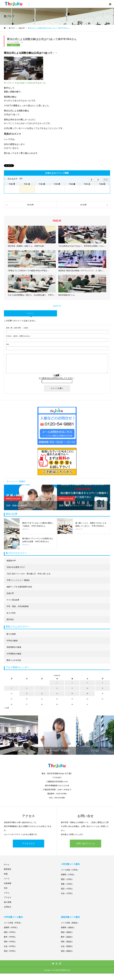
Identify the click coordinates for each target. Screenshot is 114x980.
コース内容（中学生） (13, 923)
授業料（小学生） (68, 875)
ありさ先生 (11, 613)
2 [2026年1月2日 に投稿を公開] (72, 683)
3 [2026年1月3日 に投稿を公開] (87, 683)
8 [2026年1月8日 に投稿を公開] (57, 688)
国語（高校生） (67, 932)
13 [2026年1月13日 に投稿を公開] (27, 694)
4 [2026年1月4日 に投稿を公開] (102, 683)
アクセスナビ (28, 843)
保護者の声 (11, 561)
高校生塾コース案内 (70, 917)
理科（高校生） (67, 942)
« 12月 (6, 708)
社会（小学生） (67, 893)
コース (7, 879)
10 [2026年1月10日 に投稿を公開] (87, 688)
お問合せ (8, 907)
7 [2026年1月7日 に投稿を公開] (42, 688)
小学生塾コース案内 (70, 864)
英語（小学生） (67, 889)
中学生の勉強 (12, 641)
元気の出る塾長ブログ (16, 567)
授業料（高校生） (68, 928)
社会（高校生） (67, 946)
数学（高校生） (67, 937)
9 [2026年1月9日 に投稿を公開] (72, 688)
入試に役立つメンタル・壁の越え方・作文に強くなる (28, 574)
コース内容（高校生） (70, 923)
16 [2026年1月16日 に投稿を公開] (72, 694)
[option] (30, 497)
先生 (6, 888)
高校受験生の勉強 (14, 647)
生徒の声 (13, 45)
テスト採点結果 (13, 600)
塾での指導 (11, 634)
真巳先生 (10, 619)
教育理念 (8, 869)
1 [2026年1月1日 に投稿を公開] (57, 683)
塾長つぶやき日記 (14, 660)
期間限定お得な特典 (13, 499)
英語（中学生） (10, 951)
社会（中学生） (10, 946)
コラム (7, 893)
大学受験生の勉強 (14, 654)
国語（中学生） (10, 932)
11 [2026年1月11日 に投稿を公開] (103, 688)
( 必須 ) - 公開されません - (18, 336)
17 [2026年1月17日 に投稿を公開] (87, 694)
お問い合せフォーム (85, 843)
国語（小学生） (67, 879)
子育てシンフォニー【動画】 (18, 580)
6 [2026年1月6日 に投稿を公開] (27, 688)
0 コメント (30, 313)
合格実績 (8, 883)
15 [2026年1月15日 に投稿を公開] (57, 694)
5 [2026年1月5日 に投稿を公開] (12, 688)
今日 (106, 180)
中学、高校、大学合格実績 (18, 606)
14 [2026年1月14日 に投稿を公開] (42, 694)
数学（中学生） (10, 937)
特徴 (6, 874)
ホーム (7, 865)
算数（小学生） (67, 884)
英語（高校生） (67, 951)
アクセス (8, 897)
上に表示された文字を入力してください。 (57, 378)
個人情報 (8, 902)
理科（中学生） (10, 942)
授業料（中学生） (11, 928)
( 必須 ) (17, 328)
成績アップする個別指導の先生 (19, 587)
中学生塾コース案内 (13, 917)
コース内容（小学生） (70, 870)
